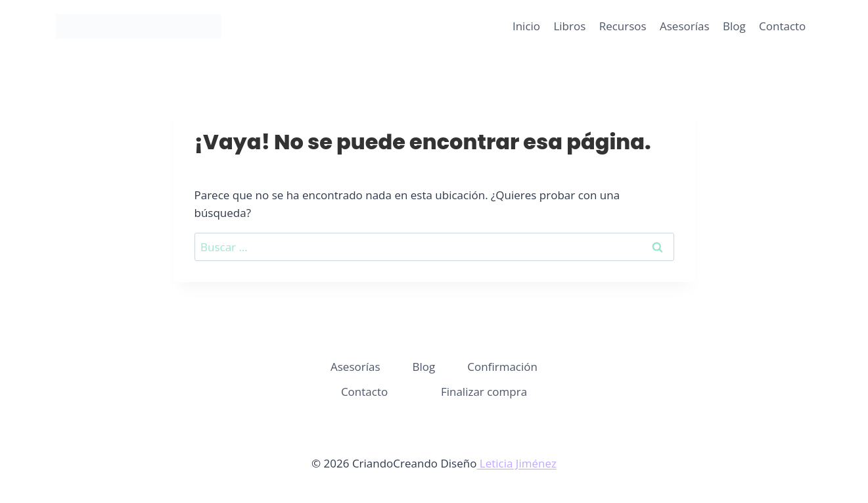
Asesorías (685, 26)
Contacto (782, 26)
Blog (734, 26)
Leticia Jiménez (516, 463)
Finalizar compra (484, 392)
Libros (569, 26)
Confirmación (502, 367)
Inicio (526, 26)
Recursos (623, 26)
